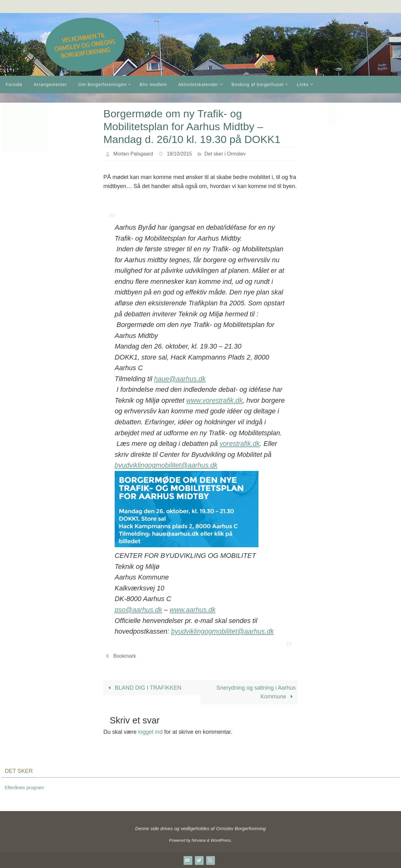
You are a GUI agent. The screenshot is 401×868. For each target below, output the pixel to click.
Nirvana (199, 840)
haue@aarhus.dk (180, 379)
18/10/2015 (180, 154)
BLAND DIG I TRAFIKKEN (143, 688)
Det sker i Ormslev (225, 154)
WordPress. (221, 840)
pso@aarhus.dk (138, 610)
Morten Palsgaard (133, 154)
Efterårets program (24, 787)
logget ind (150, 732)
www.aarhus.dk (193, 610)
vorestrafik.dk (240, 444)
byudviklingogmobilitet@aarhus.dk (166, 465)
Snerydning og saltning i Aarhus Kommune (256, 692)
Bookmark (125, 656)
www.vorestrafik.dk (214, 400)
